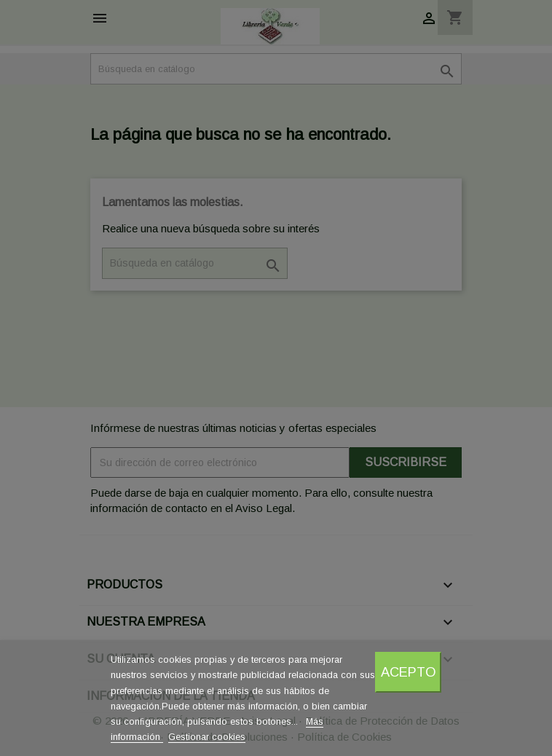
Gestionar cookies (207, 737)
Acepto (409, 672)
